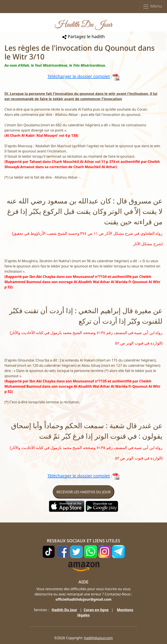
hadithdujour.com (98, 638)
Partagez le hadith (83, 36)
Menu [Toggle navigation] (152, 6)
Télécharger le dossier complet (79, 76)
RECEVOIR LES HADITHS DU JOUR (83, 492)
